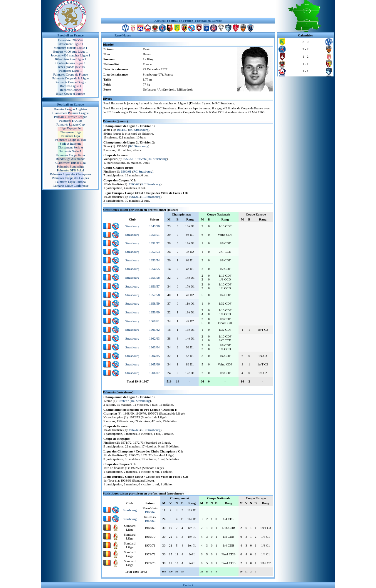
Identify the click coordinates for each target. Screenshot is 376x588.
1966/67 (134, 184)
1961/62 (154, 330)
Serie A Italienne (70, 143)
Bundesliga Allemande (70, 159)
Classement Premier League (70, 113)
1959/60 (154, 312)
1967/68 (134, 430)
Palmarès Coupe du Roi (70, 140)
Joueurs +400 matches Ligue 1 (71, 55)
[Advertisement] (188, 9)
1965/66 (140, 159)
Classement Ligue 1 (70, 44)
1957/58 (154, 295)
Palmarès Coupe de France (70, 74)
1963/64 (154, 347)
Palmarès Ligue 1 (71, 71)
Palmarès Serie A (70, 151)
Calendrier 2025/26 (70, 40)
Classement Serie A (70, 147)
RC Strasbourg (139, 130)
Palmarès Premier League (70, 117)
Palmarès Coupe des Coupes (71, 178)
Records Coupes (70, 90)
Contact (188, 585)
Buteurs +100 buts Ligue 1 (70, 51)
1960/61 (126, 171)
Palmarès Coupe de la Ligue (70, 78)
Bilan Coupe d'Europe (70, 93)
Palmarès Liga (70, 136)
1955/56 (154, 278)
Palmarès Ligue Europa (70, 182)
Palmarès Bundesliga (71, 166)
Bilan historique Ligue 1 (70, 59)
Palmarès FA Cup (71, 121)
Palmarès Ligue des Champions (70, 174)
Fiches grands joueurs (70, 67)
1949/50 (154, 226)
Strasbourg (132, 226)
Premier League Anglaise (70, 109)
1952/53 (154, 252)
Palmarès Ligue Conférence (70, 186)
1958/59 (154, 303)
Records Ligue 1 (71, 86)
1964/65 (134, 197)
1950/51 (128, 159)
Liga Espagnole (71, 128)
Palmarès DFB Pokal (70, 170)
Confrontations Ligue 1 (71, 63)
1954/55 (122, 130)
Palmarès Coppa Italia (70, 155)
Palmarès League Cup (71, 124)
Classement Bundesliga (71, 163)
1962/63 (154, 338)
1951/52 (154, 243)
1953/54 (154, 260)
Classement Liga (70, 132)
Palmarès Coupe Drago (70, 82)
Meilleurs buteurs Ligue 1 (70, 48)
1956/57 (154, 286)
